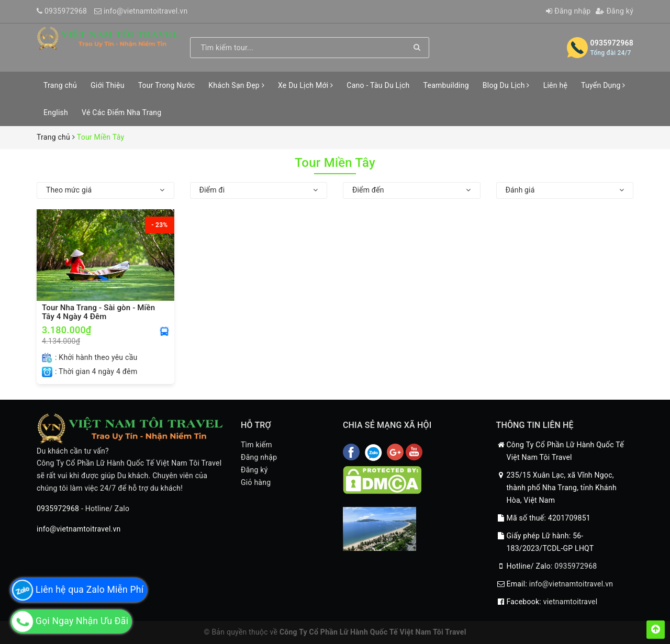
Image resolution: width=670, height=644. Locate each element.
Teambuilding (446, 85)
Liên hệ (555, 85)
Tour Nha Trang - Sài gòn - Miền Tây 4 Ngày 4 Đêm (98, 312)
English (56, 112)
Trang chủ (60, 85)
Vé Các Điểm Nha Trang (121, 112)
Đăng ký (615, 11)
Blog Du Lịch (506, 85)
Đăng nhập (568, 11)
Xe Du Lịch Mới (305, 85)
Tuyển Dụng (603, 85)
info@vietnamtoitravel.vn (146, 11)
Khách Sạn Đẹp (236, 85)
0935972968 (66, 11)
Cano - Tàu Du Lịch (378, 85)
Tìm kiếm (256, 445)
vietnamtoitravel (571, 602)
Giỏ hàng (256, 482)
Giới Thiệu (108, 85)
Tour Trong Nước (167, 85)
